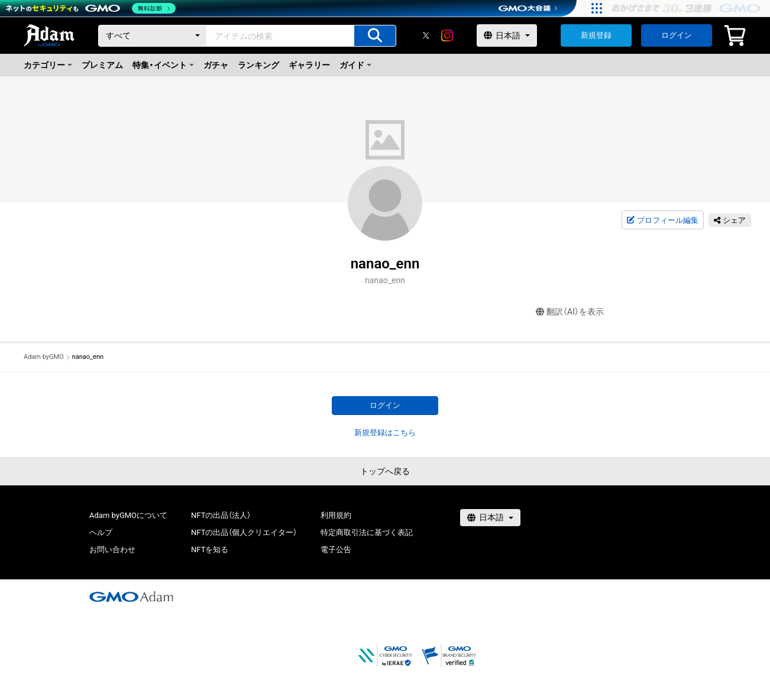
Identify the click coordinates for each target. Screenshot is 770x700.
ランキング (258, 65)
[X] (426, 35)
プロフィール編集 (662, 221)
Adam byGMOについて (128, 515)
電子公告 (336, 550)
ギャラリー (309, 65)
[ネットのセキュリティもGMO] (91, 8)
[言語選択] (507, 35)
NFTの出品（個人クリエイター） (244, 532)
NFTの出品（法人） (221, 515)
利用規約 (336, 515)
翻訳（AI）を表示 (570, 312)
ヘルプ (101, 532)
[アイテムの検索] (375, 36)
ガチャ (216, 65)
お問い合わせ (112, 550)
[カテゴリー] (153, 36)
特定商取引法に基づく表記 (367, 532)
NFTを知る (210, 550)
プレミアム (102, 65)
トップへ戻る (385, 471)
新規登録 (596, 35)
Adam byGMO (44, 357)
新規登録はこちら (385, 432)
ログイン (677, 35)
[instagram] (447, 35)
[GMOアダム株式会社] (131, 597)
